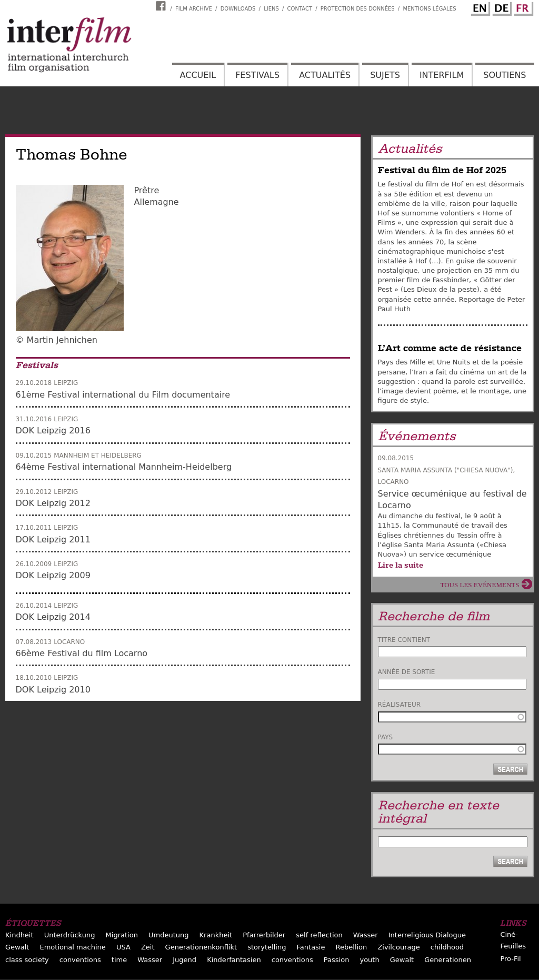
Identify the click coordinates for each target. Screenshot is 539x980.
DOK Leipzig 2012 (53, 503)
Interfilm (442, 75)
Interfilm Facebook (162, 6)
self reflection (319, 935)
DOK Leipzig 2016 (53, 430)
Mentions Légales (429, 9)
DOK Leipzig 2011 (53, 540)
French (522, 7)
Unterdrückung (70, 935)
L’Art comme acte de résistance (450, 348)
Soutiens (505, 75)
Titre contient (404, 640)
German (501, 7)
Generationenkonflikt (201, 947)
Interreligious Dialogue (427, 935)
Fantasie (311, 947)
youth (369, 960)
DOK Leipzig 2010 (53, 690)
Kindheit (19, 935)
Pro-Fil (510, 959)
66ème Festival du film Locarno (82, 653)
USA (123, 947)
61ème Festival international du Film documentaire (123, 395)
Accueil (198, 75)
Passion (337, 960)
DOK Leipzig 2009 (53, 575)
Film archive (194, 9)
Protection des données (358, 9)
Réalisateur (400, 705)
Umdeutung (169, 935)
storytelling (267, 947)
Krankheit (216, 935)
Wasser (366, 935)
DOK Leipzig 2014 (53, 617)
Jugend (184, 960)
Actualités (325, 75)
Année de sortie (407, 672)
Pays (386, 737)
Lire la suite (401, 565)
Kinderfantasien (234, 960)
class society (27, 960)
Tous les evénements (480, 585)
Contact (300, 9)
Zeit (148, 947)
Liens (271, 9)
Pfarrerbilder (264, 935)
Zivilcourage (398, 947)
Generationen (448, 960)
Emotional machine (72, 947)
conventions (80, 960)
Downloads (238, 9)
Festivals (257, 75)
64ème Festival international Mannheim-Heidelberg (124, 467)
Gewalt (17, 947)
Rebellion (352, 947)
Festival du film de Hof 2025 (442, 170)
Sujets (385, 75)
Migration (122, 935)
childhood (447, 947)
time (119, 960)
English (479, 7)
